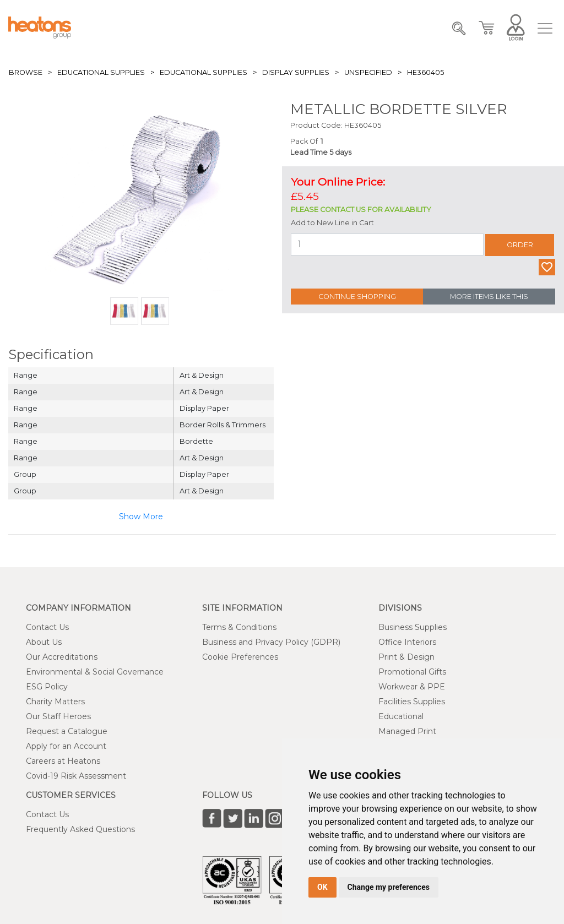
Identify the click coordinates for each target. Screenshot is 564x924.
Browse (26, 72)
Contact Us (47, 627)
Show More (141, 517)
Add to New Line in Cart (332, 223)
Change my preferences (389, 887)
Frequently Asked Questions (80, 829)
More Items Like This (489, 297)
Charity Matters (55, 702)
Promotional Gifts (412, 672)
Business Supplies (413, 627)
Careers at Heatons (63, 761)
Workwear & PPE (412, 687)
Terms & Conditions (239, 627)
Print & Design (406, 657)
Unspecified (368, 72)
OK (322, 887)
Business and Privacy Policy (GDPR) (271, 642)
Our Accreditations (62, 657)
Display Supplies (296, 72)
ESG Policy (47, 687)
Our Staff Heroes (58, 716)
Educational (401, 716)
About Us (44, 642)
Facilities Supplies (412, 702)
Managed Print (407, 731)
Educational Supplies (101, 72)
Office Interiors (407, 642)
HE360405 (425, 72)
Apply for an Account (66, 746)
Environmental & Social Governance (95, 672)
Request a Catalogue (67, 731)
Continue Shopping (357, 297)
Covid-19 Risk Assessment (76, 776)
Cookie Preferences (240, 657)
